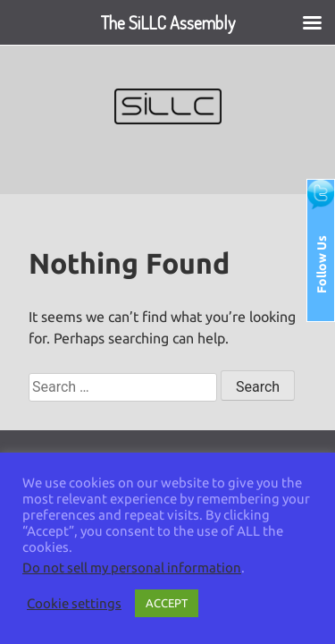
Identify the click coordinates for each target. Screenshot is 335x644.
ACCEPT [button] (167, 603)
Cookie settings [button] (74, 603)
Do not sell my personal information (132, 568)
